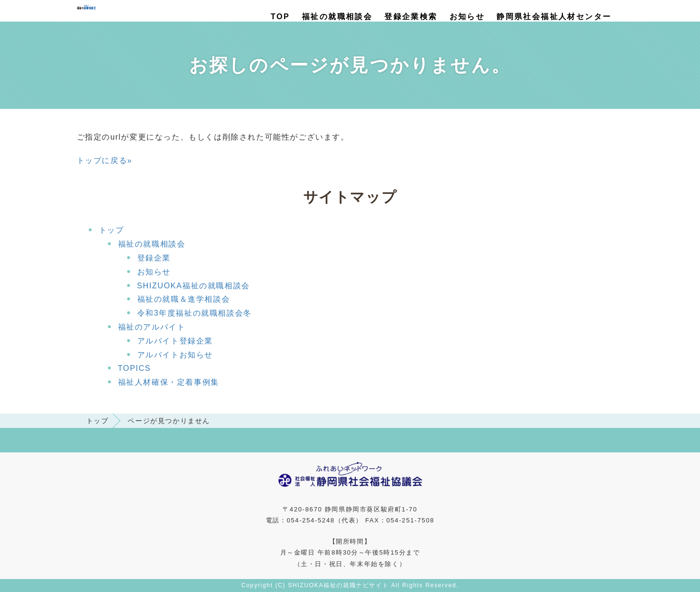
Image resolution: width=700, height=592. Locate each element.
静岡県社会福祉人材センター (554, 17)
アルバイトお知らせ (175, 355)
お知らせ (467, 17)
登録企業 (154, 258)
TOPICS (135, 368)
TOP (280, 17)
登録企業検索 (411, 17)
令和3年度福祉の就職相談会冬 (195, 313)
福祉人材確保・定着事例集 (169, 382)
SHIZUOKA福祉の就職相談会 (194, 286)
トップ (112, 230)
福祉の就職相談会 (337, 17)
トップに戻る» (105, 160)
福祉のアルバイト (152, 327)
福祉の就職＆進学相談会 (184, 299)
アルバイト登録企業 (175, 341)
